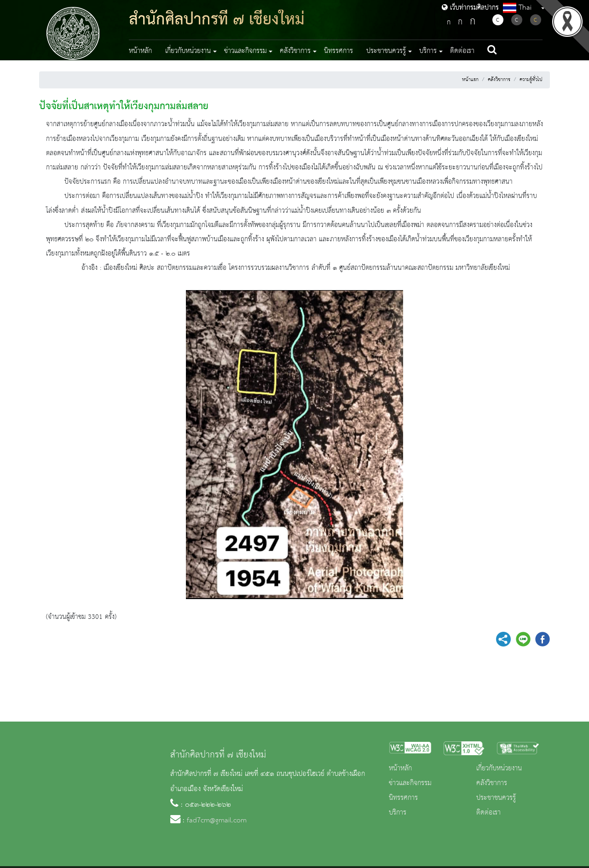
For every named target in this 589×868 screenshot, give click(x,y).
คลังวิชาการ (499, 80)
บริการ (398, 813)
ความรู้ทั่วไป (531, 80)
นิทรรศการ (338, 51)
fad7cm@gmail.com (217, 821)
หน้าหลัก (140, 51)
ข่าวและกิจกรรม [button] (245, 51)
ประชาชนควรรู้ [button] (386, 51)
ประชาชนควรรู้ (496, 798)
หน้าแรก (470, 80)
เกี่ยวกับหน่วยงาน (499, 769)
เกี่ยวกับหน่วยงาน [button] (188, 51)
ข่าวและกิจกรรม (410, 783)
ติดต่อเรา (462, 51)
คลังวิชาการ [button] (295, 51)
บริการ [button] (428, 51)
